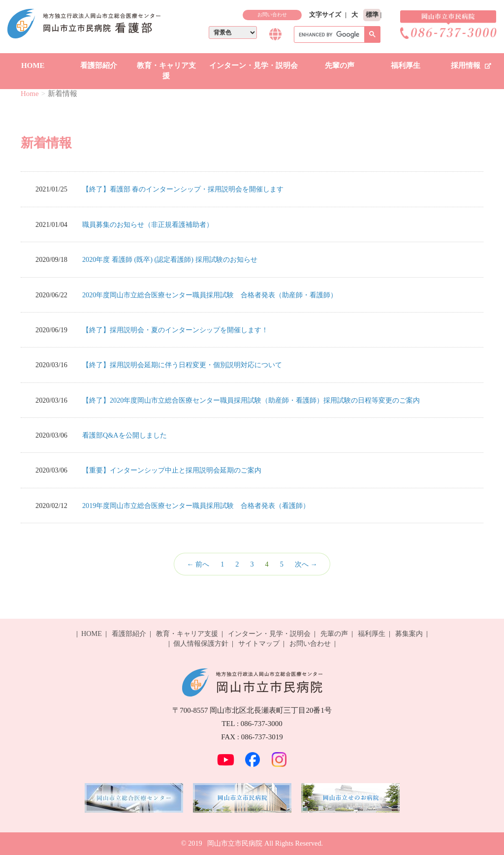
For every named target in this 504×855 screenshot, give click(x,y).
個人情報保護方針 (201, 643)
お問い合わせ (272, 15)
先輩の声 (340, 65)
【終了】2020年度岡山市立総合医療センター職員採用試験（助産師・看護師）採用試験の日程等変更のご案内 (251, 400)
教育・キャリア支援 (166, 71)
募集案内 (409, 633)
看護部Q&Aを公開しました (125, 435)
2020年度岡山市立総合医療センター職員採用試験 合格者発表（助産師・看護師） (210, 295)
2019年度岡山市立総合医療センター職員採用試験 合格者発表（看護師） (196, 506)
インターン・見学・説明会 (253, 65)
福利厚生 (406, 65)
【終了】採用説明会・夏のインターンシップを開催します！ (175, 330)
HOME (33, 65)
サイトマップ (259, 643)
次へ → (306, 564)
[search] (336, 35)
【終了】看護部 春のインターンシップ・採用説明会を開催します (183, 189)
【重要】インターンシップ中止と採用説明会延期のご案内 (172, 470)
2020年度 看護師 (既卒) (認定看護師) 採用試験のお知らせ (170, 259)
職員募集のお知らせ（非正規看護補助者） (148, 224)
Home (30, 94)
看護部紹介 (99, 65)
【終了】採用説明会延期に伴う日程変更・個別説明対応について (182, 365)
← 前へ (198, 564)
